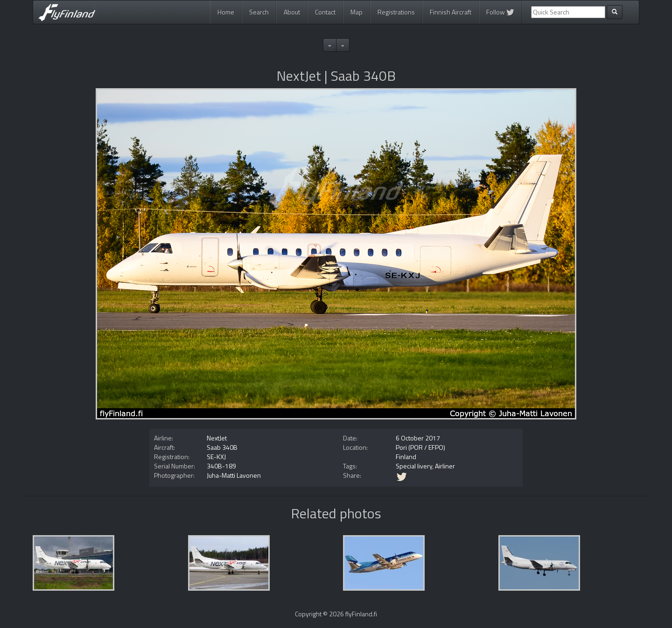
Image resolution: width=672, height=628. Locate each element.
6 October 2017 (418, 438)
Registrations (396, 12)
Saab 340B (222, 447)
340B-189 (221, 466)
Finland (406, 457)
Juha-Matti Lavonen (234, 475)
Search (259, 12)
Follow (500, 12)
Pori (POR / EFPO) (420, 447)
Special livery (414, 466)
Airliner (445, 466)
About (292, 12)
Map (357, 12)
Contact (325, 12)
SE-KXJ (216, 457)
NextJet (217, 438)
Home (226, 12)
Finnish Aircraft (451, 12)
